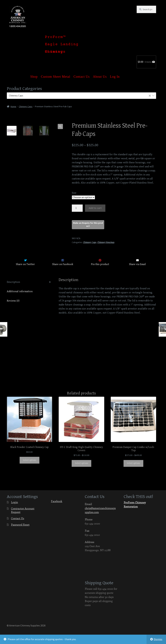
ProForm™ (55, 37)
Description (13, 282)
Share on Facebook (63, 264)
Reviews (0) (13, 301)
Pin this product (100, 264)
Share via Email (137, 264)
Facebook (54, 500)
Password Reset (20, 525)
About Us (100, 75)
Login (15, 502)
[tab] (30, 282)
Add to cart (95, 208)
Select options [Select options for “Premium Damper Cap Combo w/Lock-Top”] (133, 463)
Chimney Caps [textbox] (80, 96)
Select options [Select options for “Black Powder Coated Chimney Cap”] (30, 460)
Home (13, 106)
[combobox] (82, 96)
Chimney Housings (55, 52)
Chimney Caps (26, 106)
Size (74, 193)
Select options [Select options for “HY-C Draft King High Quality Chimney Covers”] (82, 463)
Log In (115, 75)
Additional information (20, 291)
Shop (34, 75)
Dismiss (158, 639)
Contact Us (82, 75)
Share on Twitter (25, 264)
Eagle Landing (62, 44)
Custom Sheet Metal (56, 75)
